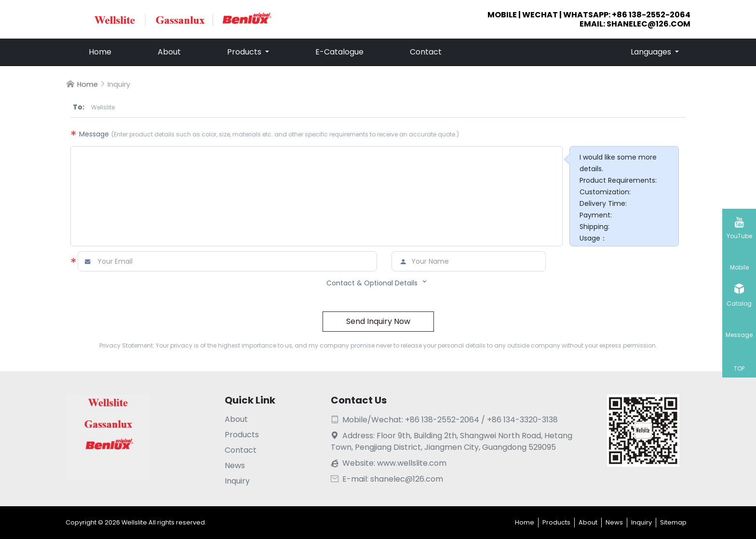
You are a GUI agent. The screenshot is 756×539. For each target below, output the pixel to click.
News (235, 465)
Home (100, 52)
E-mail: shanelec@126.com (387, 479)
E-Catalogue (339, 52)
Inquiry (237, 481)
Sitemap (673, 522)
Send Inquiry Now (378, 321)
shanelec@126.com (648, 24)
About (169, 52)
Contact (426, 52)
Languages (652, 52)
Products (245, 52)
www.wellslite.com (412, 463)
